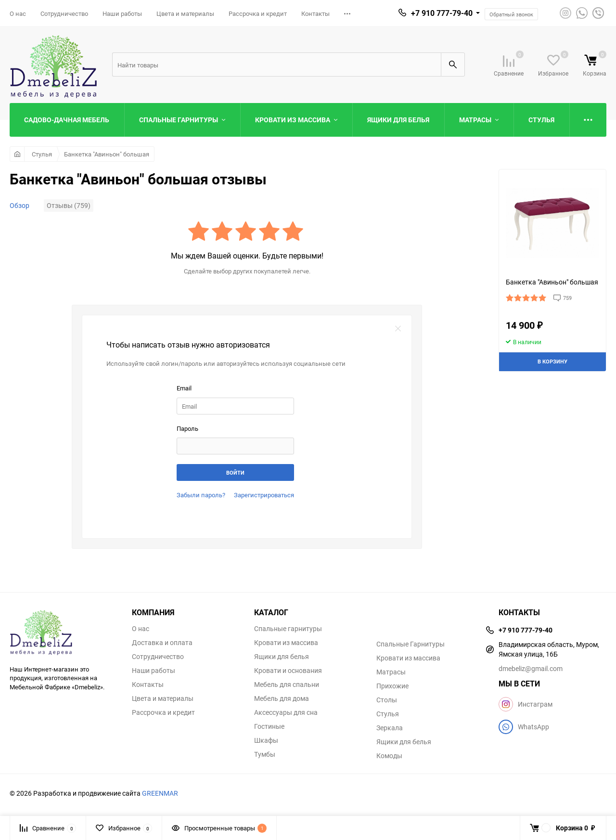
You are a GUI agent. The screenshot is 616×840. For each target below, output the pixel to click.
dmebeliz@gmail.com (531, 668)
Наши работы (122, 13)
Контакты (315, 13)
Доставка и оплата (162, 643)
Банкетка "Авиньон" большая (107, 154)
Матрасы (391, 672)
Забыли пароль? (201, 495)
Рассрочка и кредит (258, 13)
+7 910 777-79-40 (442, 13)
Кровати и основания (288, 671)
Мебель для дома (282, 698)
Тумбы (265, 754)
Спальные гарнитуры (288, 629)
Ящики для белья (282, 657)
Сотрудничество (64, 13)
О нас (18, 13)
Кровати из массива (286, 643)
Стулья (42, 154)
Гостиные (269, 726)
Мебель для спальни (287, 685)
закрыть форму (398, 329)
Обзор (19, 205)
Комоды (389, 756)
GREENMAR (160, 793)
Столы (387, 700)
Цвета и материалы (185, 13)
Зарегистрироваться (264, 495)
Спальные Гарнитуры (411, 644)
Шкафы (266, 740)
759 (567, 298)
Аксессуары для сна (286, 712)
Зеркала (390, 728)
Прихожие (392, 686)
